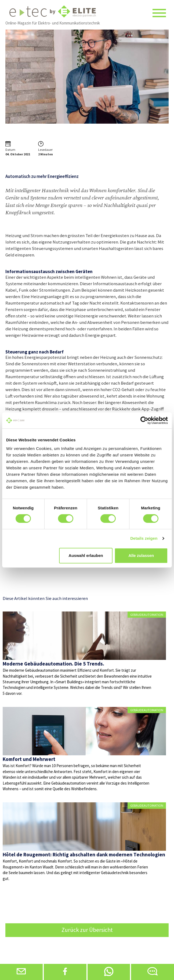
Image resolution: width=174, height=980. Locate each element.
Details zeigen (144, 538)
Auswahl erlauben (86, 555)
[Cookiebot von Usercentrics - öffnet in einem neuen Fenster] (144, 420)
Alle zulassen (141, 555)
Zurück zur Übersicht (87, 930)
